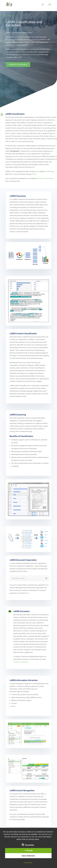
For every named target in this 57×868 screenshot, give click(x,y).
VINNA (48, 171)
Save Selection (28, 856)
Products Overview (18, 64)
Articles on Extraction (21, 662)
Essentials (28, 845)
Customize (28, 863)
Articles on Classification (45, 178)
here (28, 593)
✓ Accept (28, 850)
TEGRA (34, 174)
